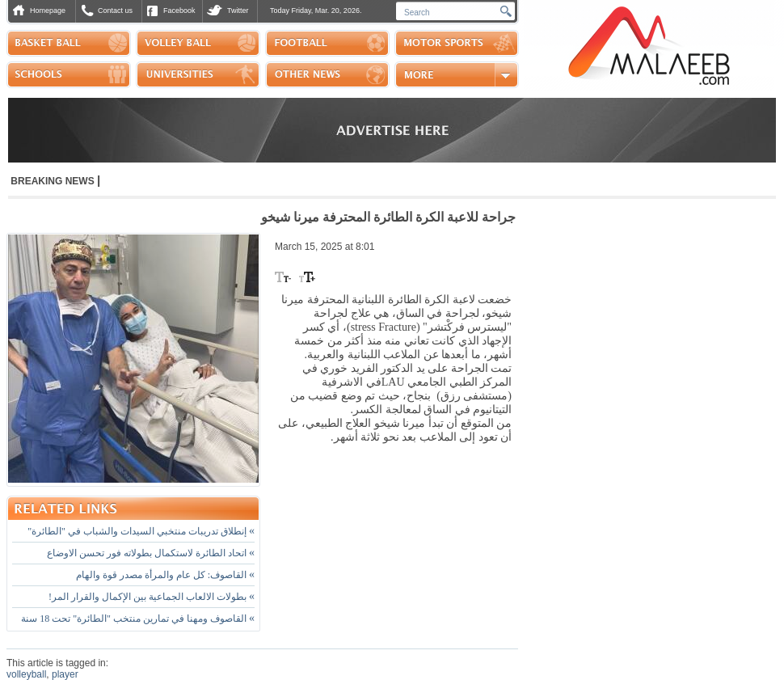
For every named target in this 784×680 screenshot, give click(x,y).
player (65, 674)
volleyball (26, 674)
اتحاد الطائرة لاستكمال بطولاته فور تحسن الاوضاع (151, 553)
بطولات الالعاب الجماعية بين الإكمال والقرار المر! (152, 597)
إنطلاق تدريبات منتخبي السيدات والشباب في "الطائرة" (141, 531)
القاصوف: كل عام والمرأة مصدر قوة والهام (165, 575)
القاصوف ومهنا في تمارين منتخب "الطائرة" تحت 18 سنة (138, 619)
